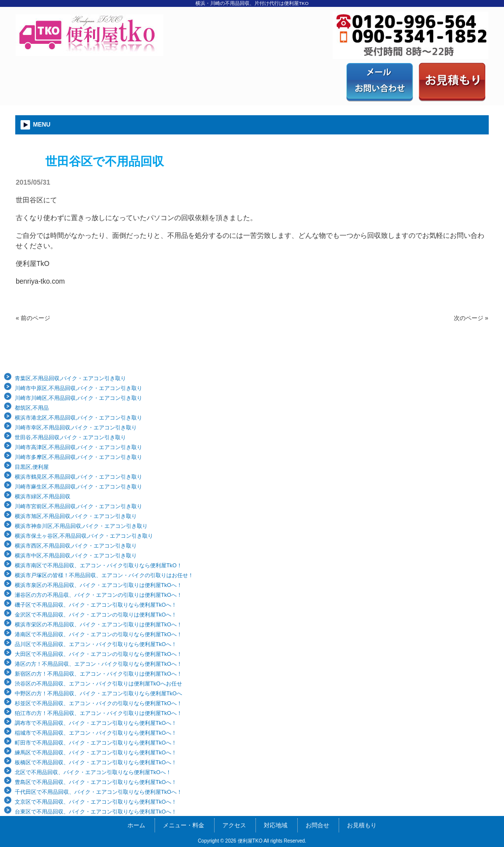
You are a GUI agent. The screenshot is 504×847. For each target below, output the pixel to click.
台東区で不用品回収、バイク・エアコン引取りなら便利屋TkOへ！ (96, 812)
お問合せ (317, 825)
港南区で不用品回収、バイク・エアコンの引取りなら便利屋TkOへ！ (98, 634)
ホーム (136, 825)
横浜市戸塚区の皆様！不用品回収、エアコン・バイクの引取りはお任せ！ (104, 575)
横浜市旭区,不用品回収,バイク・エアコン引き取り (76, 516)
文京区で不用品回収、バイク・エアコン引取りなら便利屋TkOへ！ (96, 802)
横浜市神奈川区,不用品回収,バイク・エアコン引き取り (81, 526)
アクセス (234, 825)
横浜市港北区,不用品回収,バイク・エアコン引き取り (79, 418)
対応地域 (276, 825)
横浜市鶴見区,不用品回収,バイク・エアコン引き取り (79, 477)
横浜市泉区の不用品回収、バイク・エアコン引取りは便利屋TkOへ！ (98, 585)
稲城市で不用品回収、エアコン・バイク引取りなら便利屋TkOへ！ (96, 733)
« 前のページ (33, 318)
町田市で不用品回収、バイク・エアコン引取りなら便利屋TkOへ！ (96, 743)
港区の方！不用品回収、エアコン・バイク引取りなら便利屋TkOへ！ (98, 664)
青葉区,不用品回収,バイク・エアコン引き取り (70, 378)
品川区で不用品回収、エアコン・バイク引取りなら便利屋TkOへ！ (96, 644)
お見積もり (362, 825)
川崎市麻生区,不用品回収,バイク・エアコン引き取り (79, 487)
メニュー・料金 (184, 825)
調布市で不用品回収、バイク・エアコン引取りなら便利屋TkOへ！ (96, 723)
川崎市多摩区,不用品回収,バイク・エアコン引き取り (79, 457)
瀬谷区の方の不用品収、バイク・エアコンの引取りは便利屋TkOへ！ (98, 595)
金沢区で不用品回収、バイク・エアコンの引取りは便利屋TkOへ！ (96, 615)
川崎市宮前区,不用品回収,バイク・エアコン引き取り (79, 506)
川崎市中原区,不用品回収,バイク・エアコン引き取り (79, 388)
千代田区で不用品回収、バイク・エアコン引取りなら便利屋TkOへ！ (98, 792)
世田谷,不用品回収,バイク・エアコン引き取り (70, 437)
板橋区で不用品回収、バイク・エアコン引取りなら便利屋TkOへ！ (96, 762)
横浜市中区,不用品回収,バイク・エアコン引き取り (76, 555)
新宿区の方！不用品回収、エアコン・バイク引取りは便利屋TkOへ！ (98, 674)
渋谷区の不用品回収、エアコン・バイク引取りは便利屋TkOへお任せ (98, 684)
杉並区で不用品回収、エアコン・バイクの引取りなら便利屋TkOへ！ (98, 703)
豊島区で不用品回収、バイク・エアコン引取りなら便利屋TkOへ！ (96, 782)
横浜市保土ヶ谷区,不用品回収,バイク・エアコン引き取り (84, 536)
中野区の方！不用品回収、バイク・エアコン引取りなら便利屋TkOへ (98, 693)
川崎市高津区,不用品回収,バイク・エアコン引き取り (79, 447)
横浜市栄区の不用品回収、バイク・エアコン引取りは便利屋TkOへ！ (98, 624)
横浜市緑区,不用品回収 (43, 496)
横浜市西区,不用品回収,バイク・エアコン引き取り (76, 546)
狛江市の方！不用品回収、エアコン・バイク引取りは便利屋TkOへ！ (98, 713)
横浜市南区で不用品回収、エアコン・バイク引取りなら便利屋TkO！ (98, 565)
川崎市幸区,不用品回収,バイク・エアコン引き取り (76, 427)
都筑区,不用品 (32, 408)
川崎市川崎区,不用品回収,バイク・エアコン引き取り (79, 398)
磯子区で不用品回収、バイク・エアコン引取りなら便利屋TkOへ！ (96, 605)
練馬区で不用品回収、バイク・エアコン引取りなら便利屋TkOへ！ (96, 752)
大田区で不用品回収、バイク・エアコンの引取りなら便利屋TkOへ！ (98, 654)
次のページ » (471, 318)
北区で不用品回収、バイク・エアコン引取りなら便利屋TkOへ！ (93, 772)
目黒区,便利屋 (32, 467)
